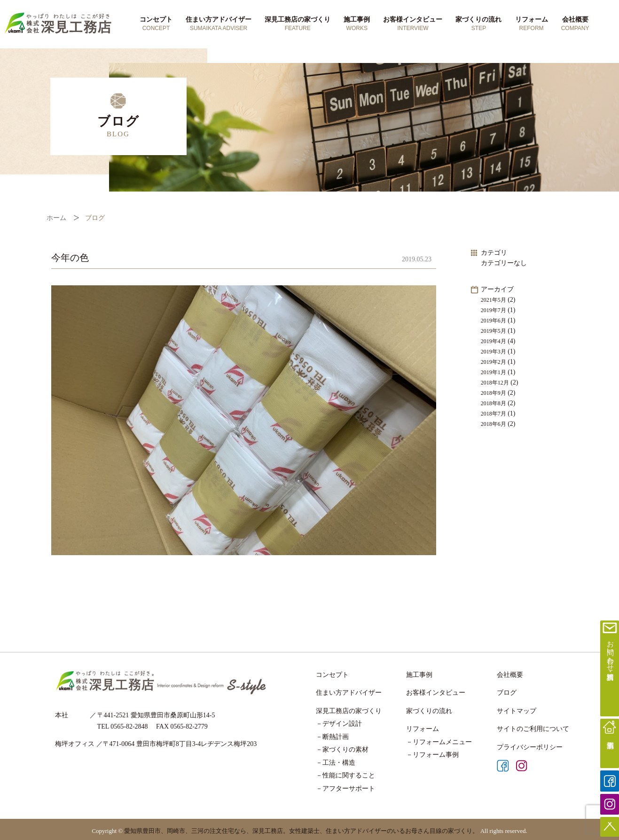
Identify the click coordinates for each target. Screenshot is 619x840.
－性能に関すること (345, 775)
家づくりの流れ (478, 24)
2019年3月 (494, 352)
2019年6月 (494, 321)
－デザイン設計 (339, 724)
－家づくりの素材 (342, 750)
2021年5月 (494, 300)
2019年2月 (494, 362)
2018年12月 (495, 383)
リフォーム (532, 24)
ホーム (56, 218)
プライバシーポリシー (530, 747)
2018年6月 (494, 424)
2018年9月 (494, 393)
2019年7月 (494, 310)
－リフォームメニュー (439, 742)
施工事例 (357, 24)
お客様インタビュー (413, 24)
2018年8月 (494, 403)
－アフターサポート (345, 789)
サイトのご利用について (533, 729)
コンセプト (156, 24)
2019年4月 (494, 341)
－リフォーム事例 (432, 755)
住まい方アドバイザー (219, 24)
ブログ (507, 693)
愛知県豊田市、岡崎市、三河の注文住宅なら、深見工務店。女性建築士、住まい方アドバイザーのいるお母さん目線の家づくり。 (301, 831)
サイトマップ (517, 711)
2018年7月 (494, 414)
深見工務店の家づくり (298, 24)
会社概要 (575, 24)
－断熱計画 (332, 737)
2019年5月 (494, 331)
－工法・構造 (336, 763)
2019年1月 (494, 372)
